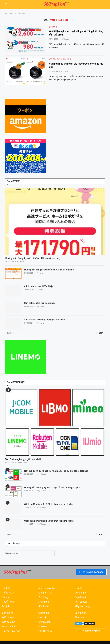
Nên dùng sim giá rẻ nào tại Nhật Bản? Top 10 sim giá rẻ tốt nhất (56, 471)
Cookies (43, 627)
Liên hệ (42, 617)
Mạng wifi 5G (9, 627)
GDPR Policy (45, 631)
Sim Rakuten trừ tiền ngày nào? (40, 303)
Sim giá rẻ (8, 613)
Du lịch (6, 606)
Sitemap (79, 617)
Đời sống (43, 597)
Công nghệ (81, 593)
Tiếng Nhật (8, 593)
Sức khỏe (43, 606)
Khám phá (44, 602)
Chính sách (44, 622)
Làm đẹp (80, 588)
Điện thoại (80, 597)
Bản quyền (80, 613)
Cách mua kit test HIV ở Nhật (39, 286)
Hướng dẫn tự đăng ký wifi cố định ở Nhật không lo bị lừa (52, 488)
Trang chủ (9, 14)
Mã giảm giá (45, 593)
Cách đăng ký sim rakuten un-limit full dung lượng (49, 521)
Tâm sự (6, 597)
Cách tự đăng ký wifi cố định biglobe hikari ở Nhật (49, 504)
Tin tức (6, 588)
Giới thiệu (43, 613)
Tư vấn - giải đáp (11, 631)
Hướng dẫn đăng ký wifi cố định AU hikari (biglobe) (49, 270)
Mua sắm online (47, 588)
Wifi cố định (9, 622)
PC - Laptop (81, 602)
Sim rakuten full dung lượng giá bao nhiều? (45, 320)
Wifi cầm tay (9, 617)
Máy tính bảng (82, 606)
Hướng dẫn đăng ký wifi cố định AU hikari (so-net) (33, 258)
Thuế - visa (8, 602)
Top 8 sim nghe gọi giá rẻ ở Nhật (23, 459)
